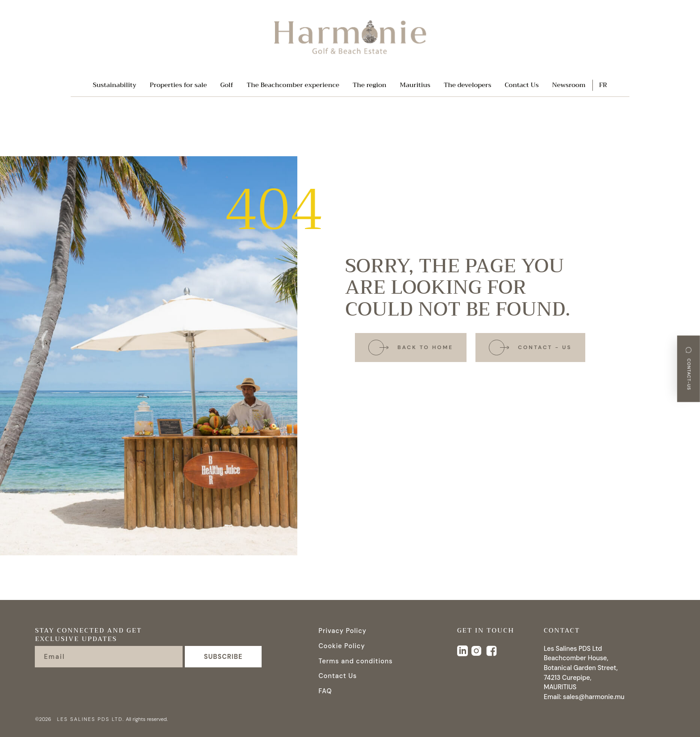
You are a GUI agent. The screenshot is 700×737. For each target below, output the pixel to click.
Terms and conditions (355, 661)
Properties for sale (178, 85)
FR (603, 85)
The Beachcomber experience (293, 85)
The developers (468, 85)
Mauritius (415, 85)
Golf (227, 85)
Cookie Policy (342, 646)
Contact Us (521, 85)
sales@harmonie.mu (594, 697)
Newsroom (569, 85)
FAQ (325, 691)
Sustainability (115, 85)
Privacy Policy (342, 631)
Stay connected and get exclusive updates (88, 636)
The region (370, 85)
